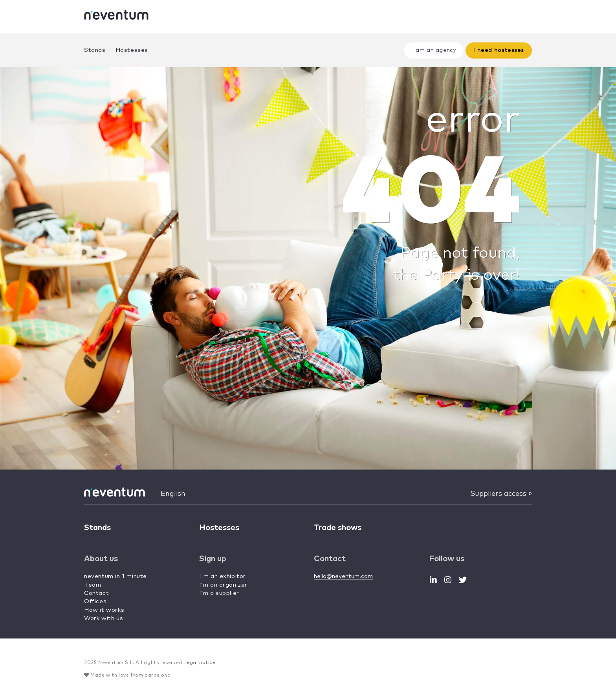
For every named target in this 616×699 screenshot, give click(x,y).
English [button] (173, 494)
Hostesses (132, 50)
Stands (95, 50)
